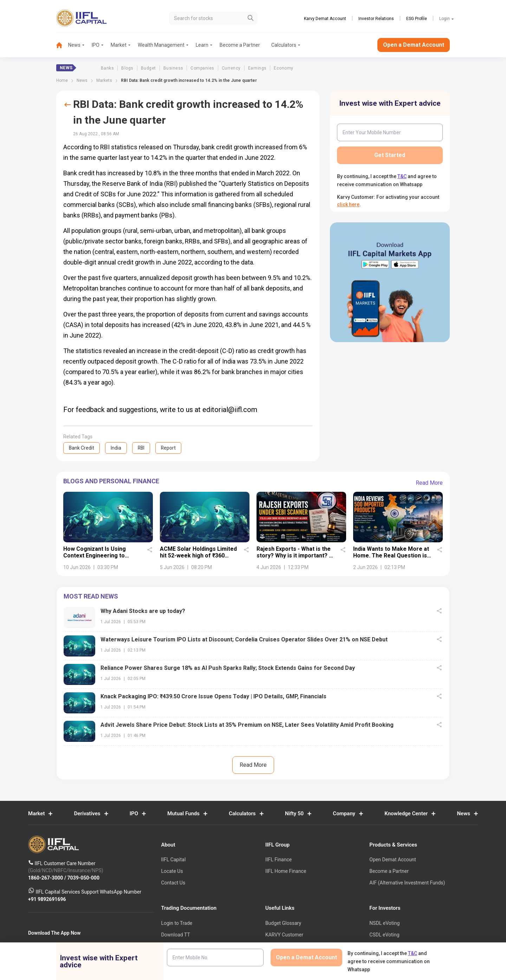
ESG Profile (417, 19)
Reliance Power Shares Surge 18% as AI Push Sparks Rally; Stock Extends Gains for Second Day (228, 668)
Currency (231, 68)
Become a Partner (240, 45)
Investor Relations (376, 19)
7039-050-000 (83, 877)
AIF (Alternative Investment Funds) (407, 883)
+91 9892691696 (47, 899)
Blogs (127, 68)
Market (119, 45)
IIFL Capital (173, 860)
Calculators (284, 45)
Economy (283, 68)
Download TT (175, 935)
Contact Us (173, 883)
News (74, 45)
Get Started (390, 155)
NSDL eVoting (384, 923)
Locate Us (172, 871)
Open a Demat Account (414, 45)
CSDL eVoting (384, 935)
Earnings (257, 68)
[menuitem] (62, 45)
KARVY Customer (284, 935)
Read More (429, 483)
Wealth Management (161, 45)
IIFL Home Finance (286, 871)
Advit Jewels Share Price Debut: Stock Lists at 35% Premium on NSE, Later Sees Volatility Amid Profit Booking (247, 725)
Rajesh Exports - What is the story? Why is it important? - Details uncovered (294, 556)
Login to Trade (177, 923)
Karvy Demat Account (325, 19)
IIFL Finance (278, 860)
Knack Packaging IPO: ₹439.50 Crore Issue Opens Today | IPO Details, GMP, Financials (213, 696)
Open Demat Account (393, 860)
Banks (107, 68)
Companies (202, 68)
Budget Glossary (283, 923)
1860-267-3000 (46, 877)
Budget (148, 68)
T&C (402, 176)
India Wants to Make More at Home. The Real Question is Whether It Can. (391, 556)
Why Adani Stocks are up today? (143, 611)
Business (173, 68)
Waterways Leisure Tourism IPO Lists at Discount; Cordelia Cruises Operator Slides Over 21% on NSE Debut (244, 639)
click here (348, 204)
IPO (96, 45)
